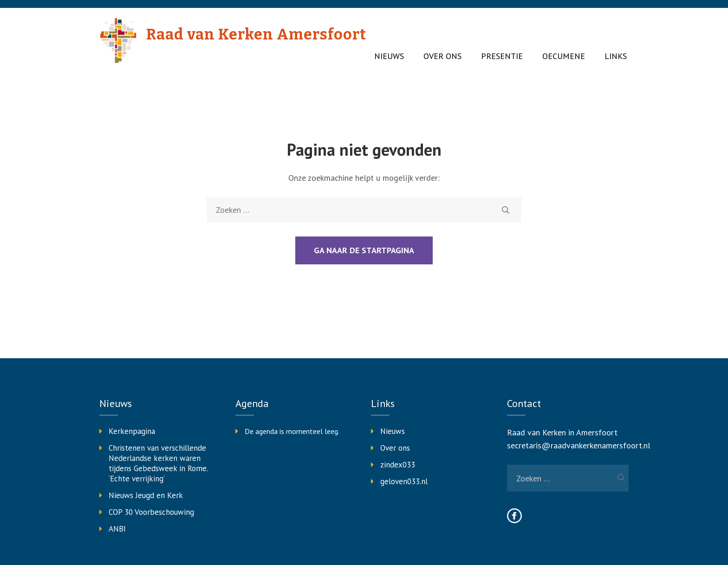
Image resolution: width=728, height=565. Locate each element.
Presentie (502, 56)
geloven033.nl (404, 481)
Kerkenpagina (132, 431)
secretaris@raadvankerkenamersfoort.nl (579, 445)
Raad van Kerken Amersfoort (256, 34)
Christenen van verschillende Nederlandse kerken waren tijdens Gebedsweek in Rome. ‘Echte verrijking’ (158, 463)
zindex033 (398, 465)
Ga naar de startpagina (364, 250)
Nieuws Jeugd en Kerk (146, 495)
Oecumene (564, 56)
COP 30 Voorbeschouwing (151, 512)
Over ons (442, 56)
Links (616, 56)
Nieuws (389, 56)
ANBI (117, 529)
